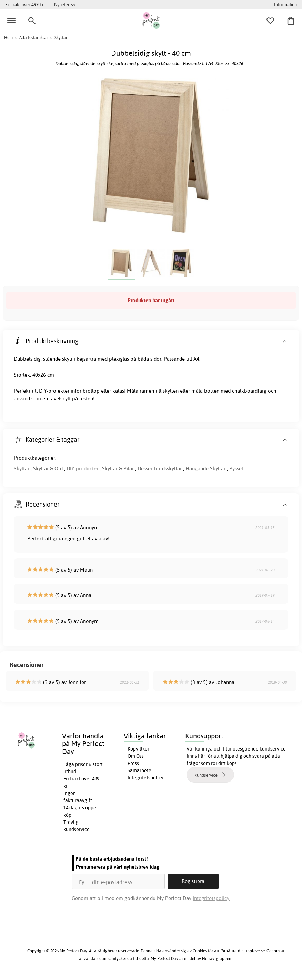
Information (285, 4)
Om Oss (136, 756)
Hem (8, 37)
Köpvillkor (138, 749)
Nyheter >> (65, 4)
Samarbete (139, 770)
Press (133, 763)
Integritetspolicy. (212, 898)
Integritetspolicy (145, 778)
